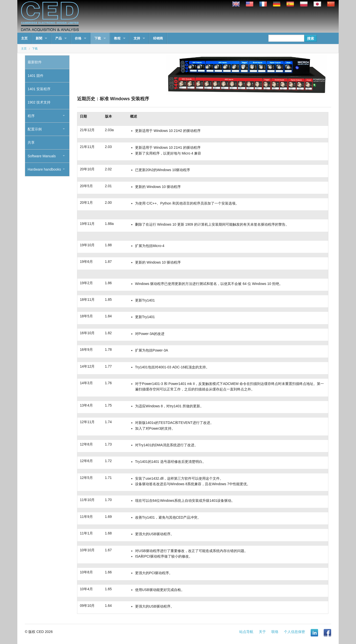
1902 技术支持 (39, 102)
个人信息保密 (294, 632)
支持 (137, 38)
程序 (31, 116)
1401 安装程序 (39, 89)
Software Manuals (42, 156)
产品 (58, 38)
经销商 (158, 38)
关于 (262, 632)
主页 (24, 38)
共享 (31, 142)
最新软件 (35, 62)
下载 (98, 38)
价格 (78, 38)
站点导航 (246, 632)
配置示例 (35, 129)
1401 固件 (36, 76)
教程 (117, 38)
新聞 (39, 38)
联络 (275, 632)
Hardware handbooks (44, 169)
